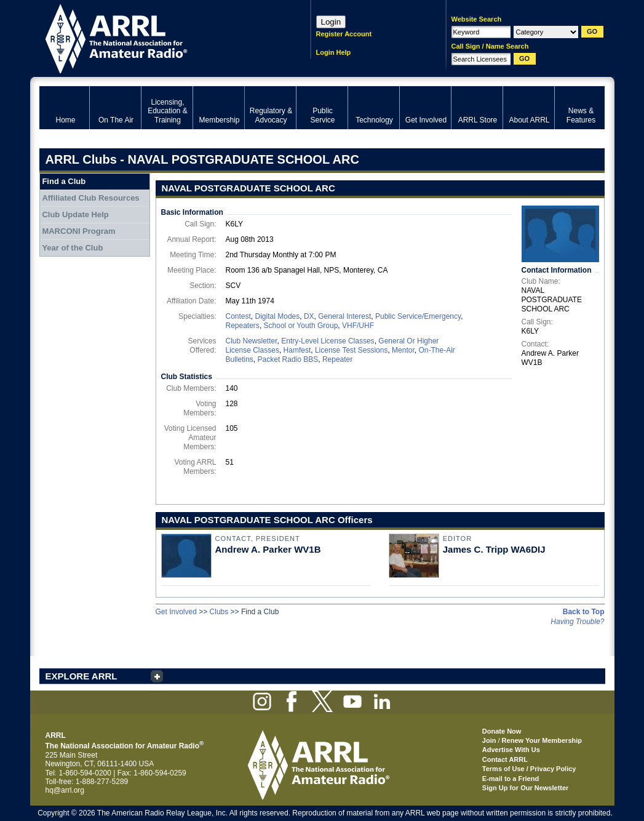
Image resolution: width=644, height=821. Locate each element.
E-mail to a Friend (511, 779)
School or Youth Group (301, 326)
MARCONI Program (78, 231)
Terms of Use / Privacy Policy (529, 769)
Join (489, 740)
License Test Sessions (352, 350)
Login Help (334, 52)
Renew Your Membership (542, 740)
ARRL (159, 37)
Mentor (403, 350)
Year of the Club (72, 248)
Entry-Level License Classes (328, 341)
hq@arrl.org (65, 790)
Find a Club (64, 181)
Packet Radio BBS (288, 359)
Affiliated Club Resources (90, 198)
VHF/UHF (358, 326)
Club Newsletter (252, 341)
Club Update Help (75, 214)
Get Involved (176, 612)
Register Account (344, 34)
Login (331, 22)
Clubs (219, 612)
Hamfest (297, 350)
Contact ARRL (505, 759)
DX (309, 316)
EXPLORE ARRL (81, 676)
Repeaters (243, 326)
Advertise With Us (511, 750)
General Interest (344, 316)
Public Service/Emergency (418, 316)
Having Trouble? (577, 622)
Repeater (337, 359)
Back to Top (584, 612)
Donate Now (502, 731)
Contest (238, 316)
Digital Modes (278, 316)
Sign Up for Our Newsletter (526, 788)
